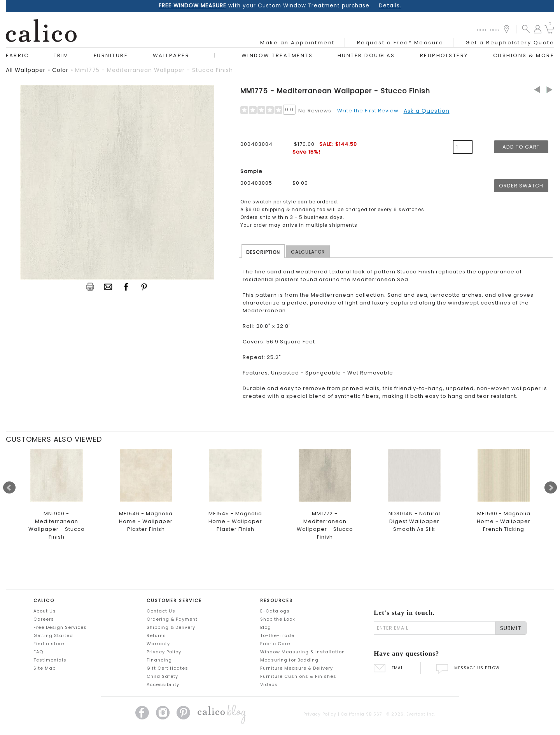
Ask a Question (427, 111)
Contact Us (161, 611)
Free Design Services (60, 627)
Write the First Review (368, 111)
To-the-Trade (277, 635)
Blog (266, 627)
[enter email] (435, 628)
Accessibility (163, 684)
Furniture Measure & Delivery (297, 668)
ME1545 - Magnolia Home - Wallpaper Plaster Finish (235, 521)
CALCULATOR (308, 252)
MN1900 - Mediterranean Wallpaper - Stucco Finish (57, 525)
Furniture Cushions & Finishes (298, 676)
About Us (45, 611)
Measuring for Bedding (289, 660)
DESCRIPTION (263, 252)
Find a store (49, 644)
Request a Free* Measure (400, 43)
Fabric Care (275, 644)
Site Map (45, 668)
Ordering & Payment (172, 619)
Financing (159, 660)
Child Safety (162, 676)
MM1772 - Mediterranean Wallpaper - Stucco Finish (325, 525)
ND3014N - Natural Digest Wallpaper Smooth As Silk (414, 521)
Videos (269, 684)
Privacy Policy (164, 652)
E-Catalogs (275, 611)
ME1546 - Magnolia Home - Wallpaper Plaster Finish (146, 521)
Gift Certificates (167, 668)
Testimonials (50, 660)
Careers (44, 619)
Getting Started (53, 635)
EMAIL (389, 668)
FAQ (38, 652)
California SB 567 (361, 714)
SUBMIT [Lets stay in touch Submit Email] (511, 628)
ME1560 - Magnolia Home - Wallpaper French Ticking (504, 521)
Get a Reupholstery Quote (510, 43)
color (60, 70)
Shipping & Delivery (171, 627)
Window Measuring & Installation (303, 652)
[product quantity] (463, 147)
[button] (526, 29)
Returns (156, 635)
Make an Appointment (297, 43)
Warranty (158, 644)
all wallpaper (26, 70)
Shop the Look (278, 619)
